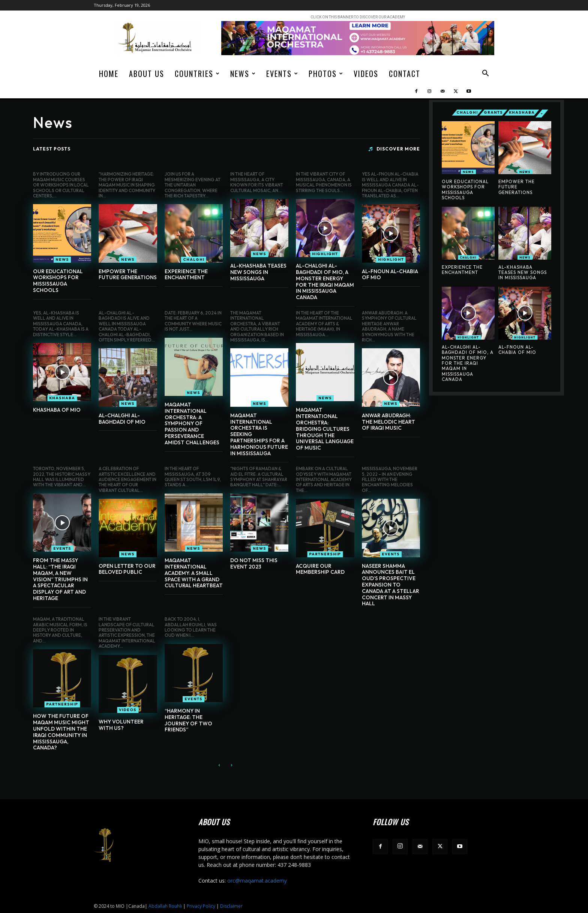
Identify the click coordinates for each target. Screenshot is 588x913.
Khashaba (62, 398)
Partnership (325, 554)
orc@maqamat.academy (257, 881)
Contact (405, 74)
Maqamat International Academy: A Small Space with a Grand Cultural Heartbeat (194, 573)
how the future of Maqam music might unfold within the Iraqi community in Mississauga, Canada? (61, 732)
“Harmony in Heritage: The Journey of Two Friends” (188, 720)
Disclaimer (231, 906)
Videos (366, 74)
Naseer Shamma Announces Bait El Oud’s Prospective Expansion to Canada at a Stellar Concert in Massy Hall (391, 585)
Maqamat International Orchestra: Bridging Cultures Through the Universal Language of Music (325, 429)
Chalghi (194, 259)
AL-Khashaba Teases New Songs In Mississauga (258, 272)
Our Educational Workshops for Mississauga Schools (58, 281)
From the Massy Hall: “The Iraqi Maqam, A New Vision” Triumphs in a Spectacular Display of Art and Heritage (60, 579)
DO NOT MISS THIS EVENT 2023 (254, 563)
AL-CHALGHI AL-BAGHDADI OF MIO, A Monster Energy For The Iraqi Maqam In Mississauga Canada (325, 281)
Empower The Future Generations (128, 275)
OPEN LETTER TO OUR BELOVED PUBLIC (127, 569)
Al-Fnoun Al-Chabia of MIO (390, 275)
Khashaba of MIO (57, 410)
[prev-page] (219, 765)
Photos (326, 74)
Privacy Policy (201, 906)
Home (109, 74)
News (243, 74)
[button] (485, 74)
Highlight (325, 254)
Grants (493, 113)
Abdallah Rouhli (165, 906)
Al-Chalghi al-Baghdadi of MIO (122, 419)
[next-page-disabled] (231, 765)
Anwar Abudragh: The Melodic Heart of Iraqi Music (388, 422)
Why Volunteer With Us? (121, 725)
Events (282, 74)
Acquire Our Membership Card (320, 569)
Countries (197, 74)
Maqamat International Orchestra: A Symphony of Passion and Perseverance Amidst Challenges (192, 423)
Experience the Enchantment (186, 275)
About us (147, 74)
